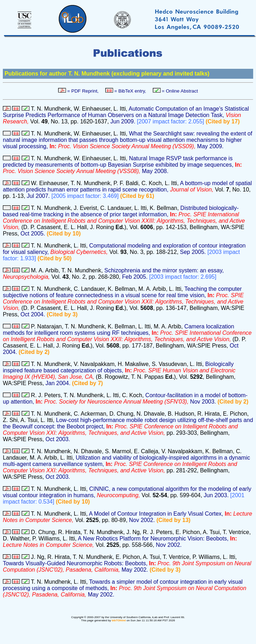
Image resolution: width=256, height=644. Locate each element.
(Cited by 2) (34, 352)
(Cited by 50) (55, 258)
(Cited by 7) (87, 383)
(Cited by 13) (173, 520)
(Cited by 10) (64, 234)
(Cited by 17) (223, 121)
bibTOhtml (119, 620)
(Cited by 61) (137, 196)
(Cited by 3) (62, 314)
